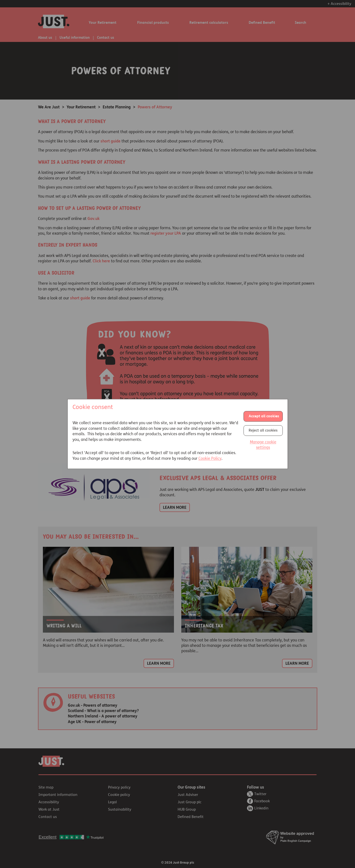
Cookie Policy (210, 458)
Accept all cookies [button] (264, 416)
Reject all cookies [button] (263, 430)
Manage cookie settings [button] (263, 445)
